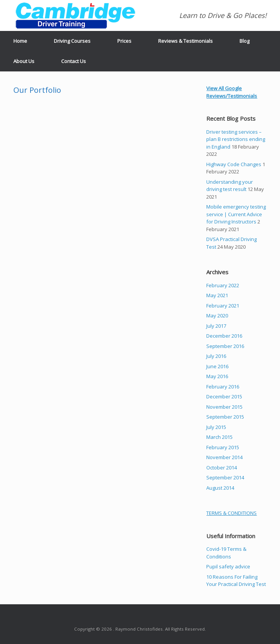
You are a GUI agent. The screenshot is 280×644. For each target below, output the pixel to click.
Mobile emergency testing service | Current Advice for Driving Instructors (236, 214)
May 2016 (217, 376)
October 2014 (222, 468)
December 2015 (224, 396)
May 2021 (217, 295)
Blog (244, 41)
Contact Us (74, 61)
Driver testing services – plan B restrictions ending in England (236, 139)
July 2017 (216, 326)
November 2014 (224, 457)
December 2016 (224, 336)
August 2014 (220, 488)
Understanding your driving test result (230, 186)
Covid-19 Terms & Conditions (226, 553)
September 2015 (225, 417)
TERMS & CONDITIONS (231, 513)
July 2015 (216, 427)
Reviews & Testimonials (185, 41)
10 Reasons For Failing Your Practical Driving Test (236, 581)
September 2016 (225, 346)
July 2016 (216, 356)
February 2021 (223, 306)
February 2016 (223, 387)
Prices (124, 41)
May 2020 (217, 316)
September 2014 (225, 477)
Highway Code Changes (234, 164)
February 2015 (223, 447)
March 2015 (219, 437)
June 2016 (217, 366)
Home (20, 41)
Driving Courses (72, 41)
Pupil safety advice (228, 566)
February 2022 (223, 285)
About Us (24, 61)
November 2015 (224, 407)
